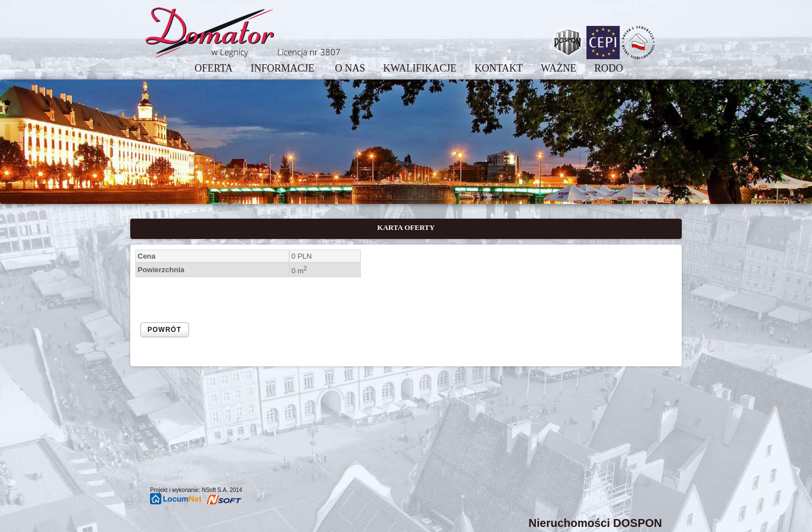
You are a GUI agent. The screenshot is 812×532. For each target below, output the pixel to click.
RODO (609, 68)
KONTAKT (498, 68)
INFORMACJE (284, 68)
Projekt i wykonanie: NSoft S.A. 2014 (196, 490)
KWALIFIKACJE (420, 68)
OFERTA (213, 68)
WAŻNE (559, 68)
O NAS (350, 68)
